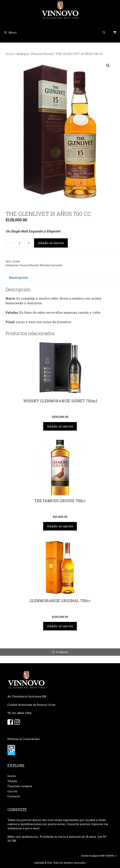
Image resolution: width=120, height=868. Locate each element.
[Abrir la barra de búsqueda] (104, 32)
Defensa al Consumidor (24, 739)
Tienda (12, 781)
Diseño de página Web (93, 856)
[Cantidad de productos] (19, 243)
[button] (108, 66)
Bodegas (23, 54)
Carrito (12, 791)
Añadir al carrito (51, 243)
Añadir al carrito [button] (60, 426)
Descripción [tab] (19, 277)
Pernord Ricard (42, 54)
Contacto (14, 796)
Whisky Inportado (51, 265)
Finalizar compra (20, 786)
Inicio (10, 54)
